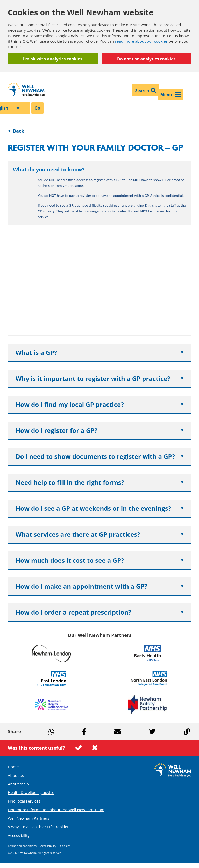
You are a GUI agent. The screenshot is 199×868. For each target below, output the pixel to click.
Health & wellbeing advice (31, 792)
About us (16, 775)
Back (19, 131)
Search (142, 91)
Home (13, 767)
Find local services (24, 801)
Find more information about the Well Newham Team (56, 810)
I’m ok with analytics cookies (53, 59)
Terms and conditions (22, 846)
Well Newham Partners (29, 818)
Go (38, 108)
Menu (170, 95)
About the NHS (21, 784)
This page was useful (79, 748)
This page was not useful (95, 748)
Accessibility (19, 835)
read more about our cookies (141, 41)
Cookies (65, 846)
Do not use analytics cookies (146, 59)
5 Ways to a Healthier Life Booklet (38, 827)
